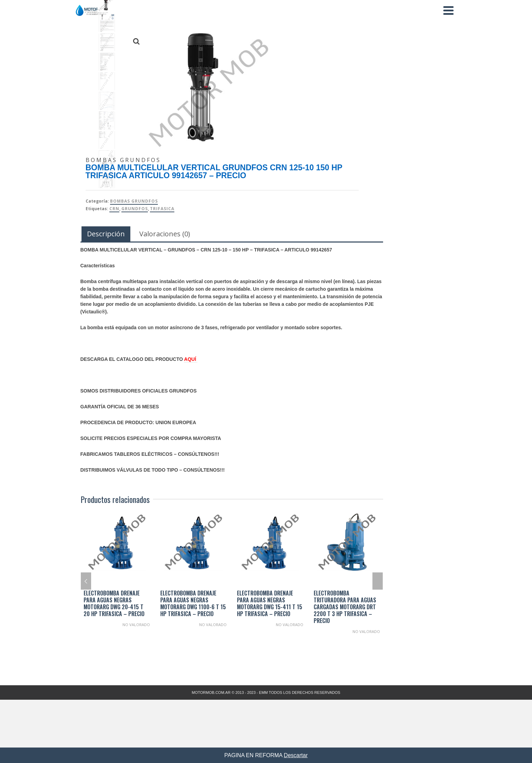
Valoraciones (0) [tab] (165, 234)
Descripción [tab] (106, 234)
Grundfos (135, 209)
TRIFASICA (162, 209)
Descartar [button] (296, 755)
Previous (86, 581)
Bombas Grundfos (134, 201)
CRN (114, 209)
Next (378, 581)
